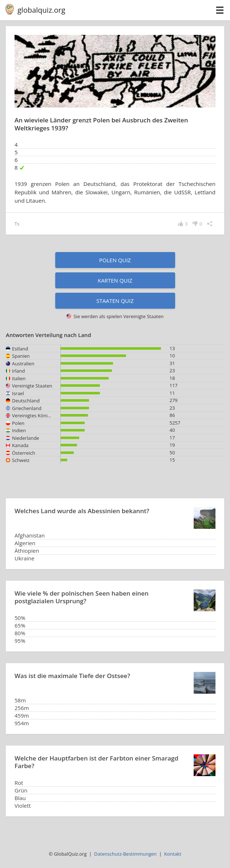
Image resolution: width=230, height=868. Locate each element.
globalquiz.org (41, 10)
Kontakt (173, 854)
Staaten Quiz (115, 301)
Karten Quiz (115, 280)
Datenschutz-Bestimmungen (125, 854)
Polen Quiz (115, 260)
